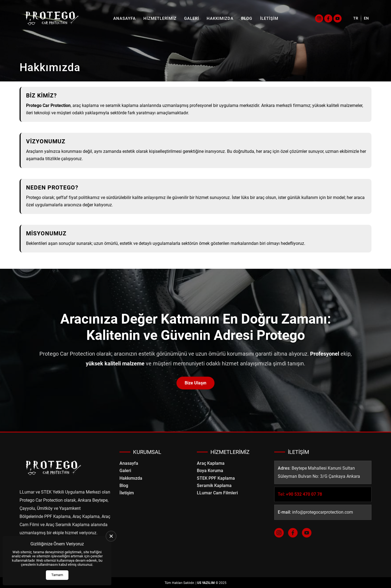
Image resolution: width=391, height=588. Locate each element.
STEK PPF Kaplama (216, 478)
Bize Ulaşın (195, 383)
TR (356, 18)
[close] (111, 536)
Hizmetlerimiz (160, 18)
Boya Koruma (210, 471)
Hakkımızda (220, 18)
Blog (247, 18)
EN (366, 18)
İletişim (269, 18)
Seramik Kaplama (214, 486)
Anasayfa (124, 18)
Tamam (57, 575)
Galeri (192, 18)
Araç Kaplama (211, 463)
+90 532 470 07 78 (304, 494)
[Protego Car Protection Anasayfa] (52, 18)
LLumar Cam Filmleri (217, 493)
